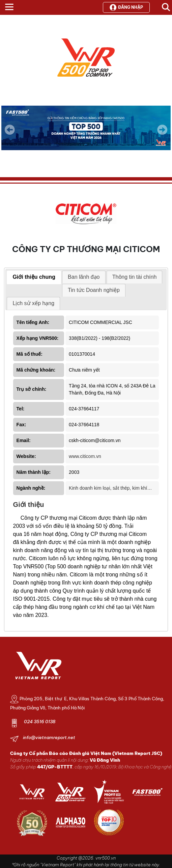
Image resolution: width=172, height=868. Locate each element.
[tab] (34, 277)
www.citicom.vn (85, 456)
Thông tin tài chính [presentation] (135, 277)
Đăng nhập (126, 7)
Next (162, 134)
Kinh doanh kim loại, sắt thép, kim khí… (110, 488)
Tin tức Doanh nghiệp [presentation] (94, 290)
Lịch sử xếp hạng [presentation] (33, 303)
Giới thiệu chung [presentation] (34, 277)
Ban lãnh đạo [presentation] (84, 277)
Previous (10, 130)
